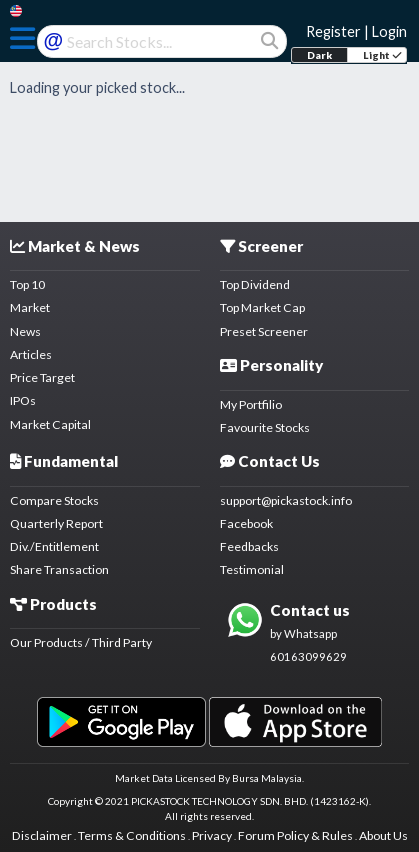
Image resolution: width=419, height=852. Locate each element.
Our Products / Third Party (81, 642)
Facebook (246, 523)
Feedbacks (249, 546)
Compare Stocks (54, 500)
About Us (383, 835)
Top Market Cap (262, 307)
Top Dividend (255, 284)
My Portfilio (251, 404)
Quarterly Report (56, 523)
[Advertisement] (209, 149)
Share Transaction (59, 569)
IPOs (23, 400)
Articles (31, 354)
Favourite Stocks (265, 427)
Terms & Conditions (132, 835)
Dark (319, 55)
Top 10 (27, 284)
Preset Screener (264, 331)
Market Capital (50, 424)
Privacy (212, 835)
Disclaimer (42, 835)
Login (389, 31)
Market (30, 307)
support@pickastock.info (286, 500)
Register (333, 31)
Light (382, 55)
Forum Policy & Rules (295, 835)
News (25, 331)
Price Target (42, 377)
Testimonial (252, 569)
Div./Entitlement (54, 546)
